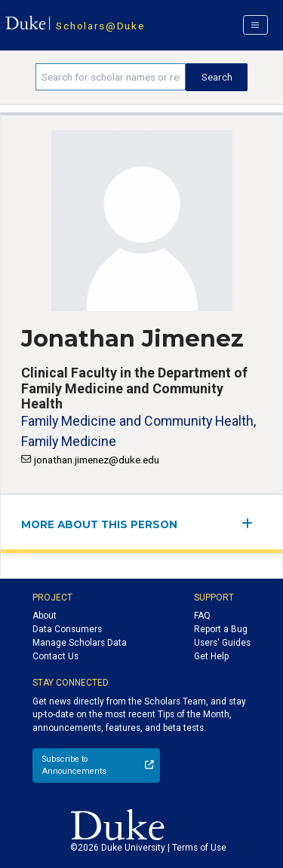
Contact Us (55, 656)
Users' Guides (222, 643)
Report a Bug (221, 629)
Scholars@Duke (100, 26)
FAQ (202, 616)
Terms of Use (199, 848)
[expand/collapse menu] (252, 523)
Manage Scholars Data (80, 643)
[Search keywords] (111, 77)
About (45, 616)
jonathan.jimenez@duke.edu (97, 460)
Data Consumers (67, 629)
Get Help (211, 656)
